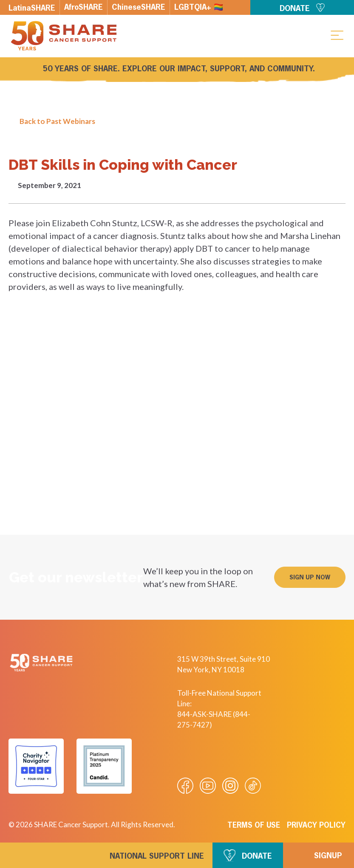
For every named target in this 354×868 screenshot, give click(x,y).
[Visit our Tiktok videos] (253, 786)
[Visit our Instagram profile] (230, 786)
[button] (337, 35)
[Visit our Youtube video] (208, 786)
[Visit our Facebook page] (185, 786)
